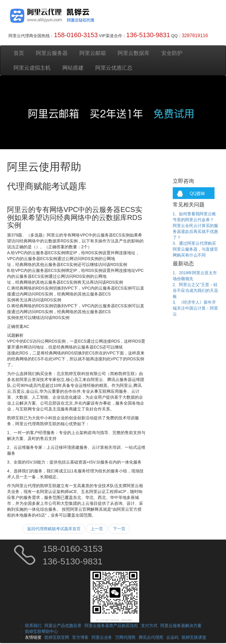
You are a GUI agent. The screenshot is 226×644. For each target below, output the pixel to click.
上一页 (97, 529)
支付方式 (149, 625)
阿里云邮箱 (93, 53)
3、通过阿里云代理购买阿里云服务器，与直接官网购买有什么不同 (195, 249)
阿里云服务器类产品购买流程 (111, 625)
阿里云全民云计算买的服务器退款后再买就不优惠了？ (195, 231)
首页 (19, 53)
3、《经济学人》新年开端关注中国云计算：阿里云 (195, 308)
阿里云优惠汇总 (114, 68)
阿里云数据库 (134, 53)
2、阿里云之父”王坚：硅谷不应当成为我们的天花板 (195, 290)
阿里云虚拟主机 (32, 68)
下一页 (119, 529)
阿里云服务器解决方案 (181, 625)
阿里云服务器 (52, 53)
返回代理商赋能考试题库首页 (54, 529)
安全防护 (172, 53)
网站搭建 (73, 68)
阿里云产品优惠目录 (63, 625)
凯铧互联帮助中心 (41, 631)
